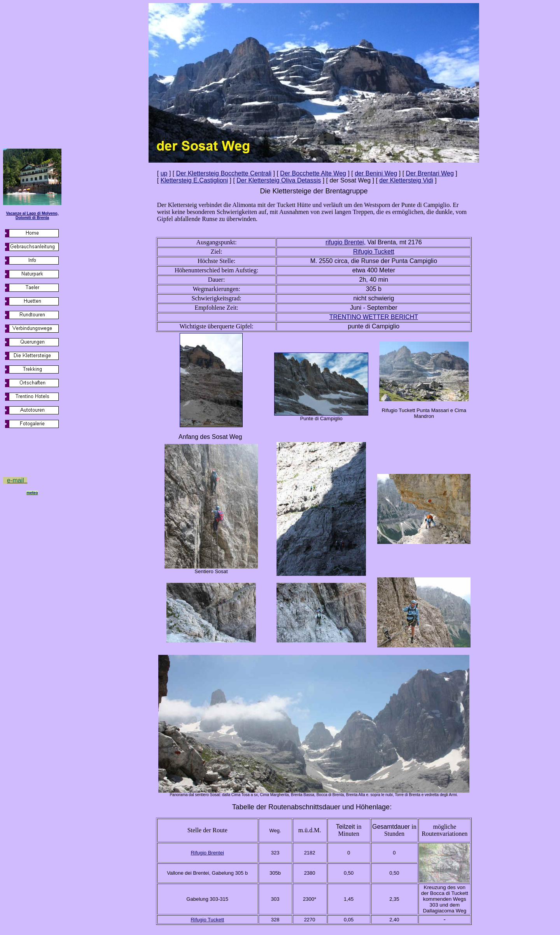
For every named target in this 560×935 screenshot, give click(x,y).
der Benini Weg (376, 173)
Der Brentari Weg (430, 173)
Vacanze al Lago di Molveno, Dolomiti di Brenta (32, 216)
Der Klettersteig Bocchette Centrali (224, 173)
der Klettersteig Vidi (406, 180)
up (164, 173)
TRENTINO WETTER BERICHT (374, 317)
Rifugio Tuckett (207, 920)
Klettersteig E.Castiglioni (194, 180)
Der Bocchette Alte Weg (313, 173)
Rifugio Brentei (207, 853)
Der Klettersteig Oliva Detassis (279, 180)
